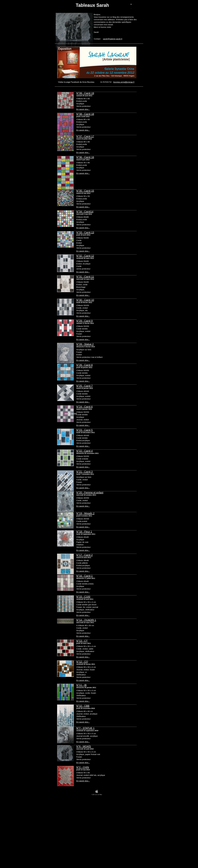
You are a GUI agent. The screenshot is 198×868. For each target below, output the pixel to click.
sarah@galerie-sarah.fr (113, 39)
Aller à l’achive (71, 413)
